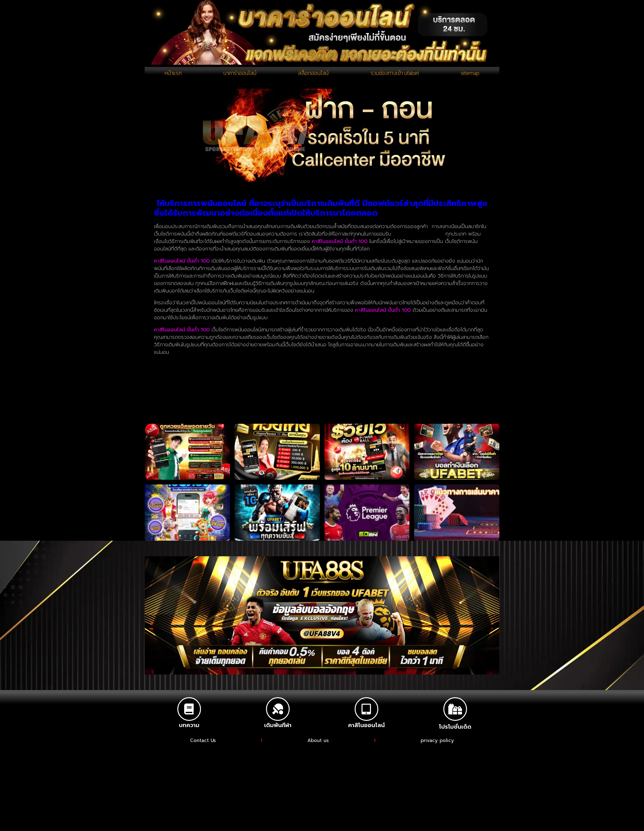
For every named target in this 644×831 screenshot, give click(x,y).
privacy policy (438, 743)
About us (319, 743)
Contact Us (203, 743)
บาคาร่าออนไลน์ (239, 74)
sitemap (470, 74)
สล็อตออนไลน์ (312, 74)
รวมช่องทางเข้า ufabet (394, 74)
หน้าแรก (173, 74)
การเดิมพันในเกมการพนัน (418, 236)
